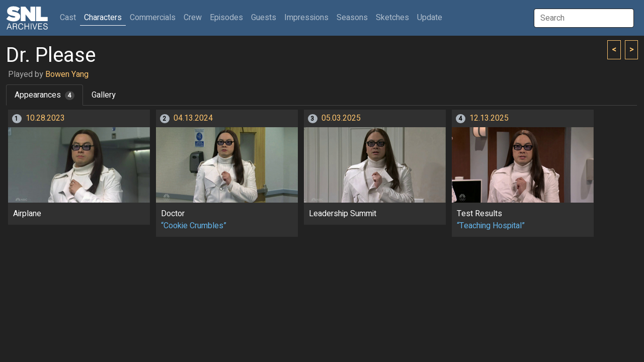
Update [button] (430, 18)
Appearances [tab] (45, 95)
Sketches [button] (392, 18)
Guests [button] (264, 18)
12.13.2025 (489, 118)
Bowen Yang (67, 74)
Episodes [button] (226, 18)
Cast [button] (70, 17)
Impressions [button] (306, 18)
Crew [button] (193, 18)
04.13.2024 (193, 118)
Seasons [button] (352, 18)
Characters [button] (103, 18)
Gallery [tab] (104, 95)
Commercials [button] (153, 18)
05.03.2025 (341, 118)
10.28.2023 (45, 118)
